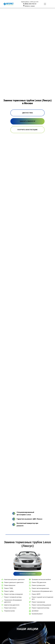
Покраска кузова (9, 611)
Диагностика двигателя (12, 605)
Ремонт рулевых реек (39, 585)
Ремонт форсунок (10, 585)
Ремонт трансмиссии (38, 602)
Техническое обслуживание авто (42, 591)
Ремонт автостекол (10, 608)
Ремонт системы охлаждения (13, 594)
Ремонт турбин (9, 591)
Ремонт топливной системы (13, 597)
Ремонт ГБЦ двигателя (39, 582)
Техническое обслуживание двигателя (13, 601)
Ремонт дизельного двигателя (14, 582)
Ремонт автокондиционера (40, 588)
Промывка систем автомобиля (41, 579)
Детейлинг (35, 611)
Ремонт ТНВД (9, 588)
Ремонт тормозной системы (41, 608)
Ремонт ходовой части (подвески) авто (43, 598)
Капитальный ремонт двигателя (14, 579)
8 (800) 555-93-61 (30, 4)
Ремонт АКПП (36, 594)
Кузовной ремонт (37, 614)
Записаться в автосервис (28, 574)
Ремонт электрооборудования (41, 605)
